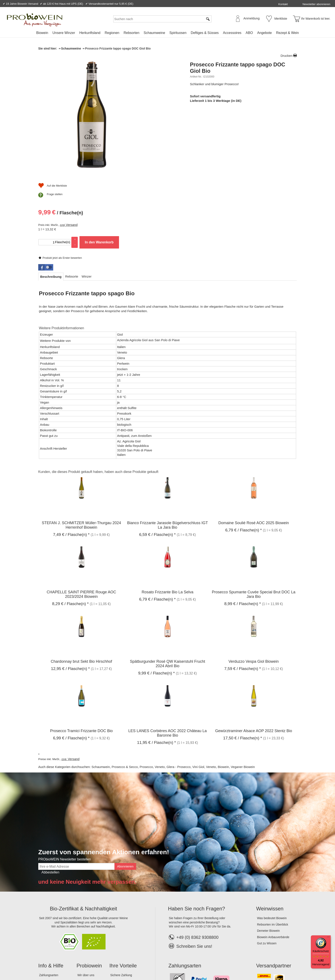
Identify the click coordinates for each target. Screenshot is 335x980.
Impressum (47, 963)
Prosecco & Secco (125, 698)
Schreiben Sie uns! (194, 878)
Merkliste (281, 18)
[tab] (51, 208)
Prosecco (146, 698)
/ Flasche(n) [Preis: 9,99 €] (212, 120)
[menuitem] (42, 33)
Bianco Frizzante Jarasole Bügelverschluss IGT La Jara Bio (167, 457)
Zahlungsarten (49, 907)
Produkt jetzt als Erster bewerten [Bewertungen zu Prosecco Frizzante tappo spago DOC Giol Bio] (214, 92)
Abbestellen (50, 804)
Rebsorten (131, 33)
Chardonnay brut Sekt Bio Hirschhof (81, 593)
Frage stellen (206, 180)
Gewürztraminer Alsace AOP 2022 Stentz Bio (254, 662)
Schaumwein (101, 698)
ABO (249, 33)
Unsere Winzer (64, 33)
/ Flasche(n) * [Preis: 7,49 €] (71, 466)
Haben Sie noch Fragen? (196, 840)
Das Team (84, 913)
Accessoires (232, 33)
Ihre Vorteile (123, 897)
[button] (46, 199)
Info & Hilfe (51, 897)
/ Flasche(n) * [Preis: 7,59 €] (243, 600)
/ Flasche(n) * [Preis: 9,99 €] (156, 605)
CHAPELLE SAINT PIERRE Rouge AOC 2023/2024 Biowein (82, 526)
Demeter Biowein (268, 862)
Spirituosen (178, 33)
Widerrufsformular (127, 963)
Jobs (81, 919)
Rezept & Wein (287, 33)
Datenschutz (77, 963)
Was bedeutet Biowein (272, 850)
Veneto (160, 698)
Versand (223, 132)
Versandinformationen (54, 919)
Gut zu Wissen (267, 875)
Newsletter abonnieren (316, 4)
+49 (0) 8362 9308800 (194, 869)
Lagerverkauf (86, 926)
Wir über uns (86, 907)
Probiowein (89, 897)
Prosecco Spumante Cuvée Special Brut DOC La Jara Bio (253, 526)
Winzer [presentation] (87, 208)
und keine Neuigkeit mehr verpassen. (87, 813)
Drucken (287, 56)
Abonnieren (125, 798)
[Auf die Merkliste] (204, 171)
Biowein (42, 33)
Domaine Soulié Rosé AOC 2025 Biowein (254, 454)
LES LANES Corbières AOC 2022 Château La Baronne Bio (167, 665)
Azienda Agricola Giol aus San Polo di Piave (148, 271)
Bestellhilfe (46, 913)
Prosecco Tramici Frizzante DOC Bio (81, 662)
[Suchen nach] (159, 19)
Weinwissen (270, 840)
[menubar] (167, 34)
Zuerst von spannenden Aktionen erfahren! (104, 784)
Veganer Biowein (243, 698)
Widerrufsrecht (100, 963)
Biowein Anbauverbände (273, 869)
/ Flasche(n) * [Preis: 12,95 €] (70, 600)
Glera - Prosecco (179, 698)
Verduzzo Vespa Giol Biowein (253, 593)
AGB (62, 963)
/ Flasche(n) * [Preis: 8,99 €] (243, 535)
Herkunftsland (90, 33)
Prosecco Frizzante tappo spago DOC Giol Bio (238, 68)
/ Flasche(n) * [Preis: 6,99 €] (71, 669)
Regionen (112, 33)
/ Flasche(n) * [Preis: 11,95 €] (156, 674)
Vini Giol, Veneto (204, 698)
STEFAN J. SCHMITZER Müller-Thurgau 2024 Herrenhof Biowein (81, 457)
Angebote (265, 33)
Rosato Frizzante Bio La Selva (167, 524)
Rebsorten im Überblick (273, 856)
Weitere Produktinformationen (61, 260)
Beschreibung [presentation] (51, 208)
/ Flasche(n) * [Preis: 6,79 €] (243, 461)
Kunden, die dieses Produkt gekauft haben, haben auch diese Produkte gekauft (98, 403)
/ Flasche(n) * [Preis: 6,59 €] (157, 466)
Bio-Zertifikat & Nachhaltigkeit (83, 840)
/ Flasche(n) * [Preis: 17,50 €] (242, 669)
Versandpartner (274, 897)
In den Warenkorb (251, 149)
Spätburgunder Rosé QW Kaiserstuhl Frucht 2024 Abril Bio (167, 595)
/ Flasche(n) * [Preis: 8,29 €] (70, 535)
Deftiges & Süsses (205, 33)
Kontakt (283, 4)
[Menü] (328, 938)
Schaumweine (154, 33)
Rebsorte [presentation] (72, 208)
